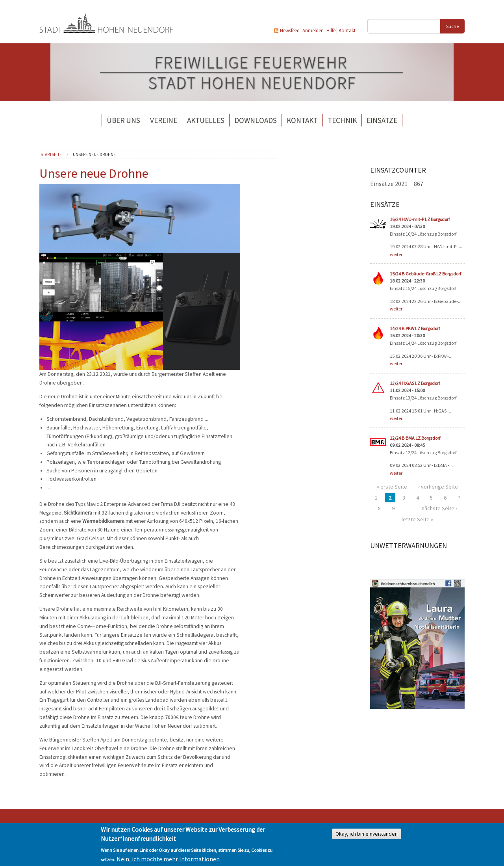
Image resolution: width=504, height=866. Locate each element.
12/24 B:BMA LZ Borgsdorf (415, 438)
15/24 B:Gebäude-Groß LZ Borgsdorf (425, 274)
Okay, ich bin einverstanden (367, 834)
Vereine (164, 120)
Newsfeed (290, 30)
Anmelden (313, 30)
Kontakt (347, 30)
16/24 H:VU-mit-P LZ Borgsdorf (420, 219)
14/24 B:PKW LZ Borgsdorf (415, 328)
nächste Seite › (439, 508)
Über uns (123, 120)
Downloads (256, 120)
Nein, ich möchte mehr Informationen (168, 859)
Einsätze (382, 120)
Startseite (51, 154)
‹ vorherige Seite (438, 487)
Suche (452, 26)
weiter (396, 254)
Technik (342, 120)
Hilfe (331, 30)
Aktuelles (206, 120)
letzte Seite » (417, 519)
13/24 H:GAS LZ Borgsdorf (415, 383)
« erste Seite (392, 487)
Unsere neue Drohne (94, 154)
